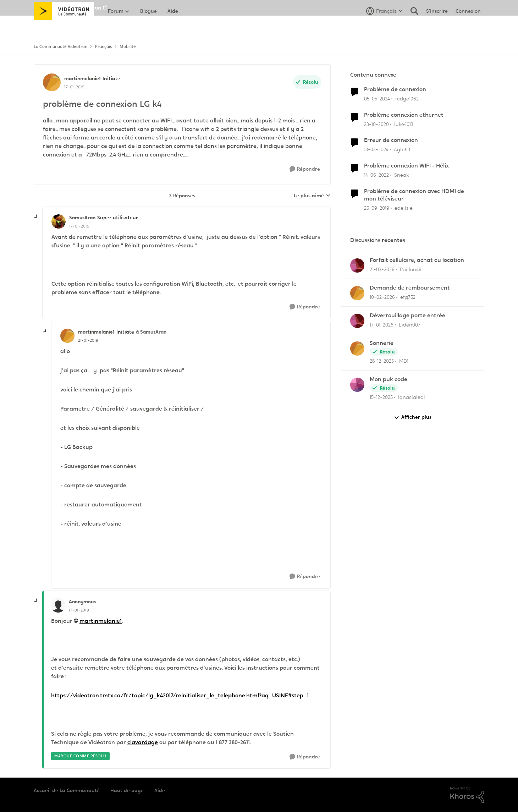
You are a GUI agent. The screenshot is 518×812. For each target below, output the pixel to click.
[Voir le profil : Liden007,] (357, 321)
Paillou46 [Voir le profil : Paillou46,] (411, 269)
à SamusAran (151, 332)
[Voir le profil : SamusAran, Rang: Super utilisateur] (59, 221)
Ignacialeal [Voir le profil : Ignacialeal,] (412, 397)
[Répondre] (305, 169)
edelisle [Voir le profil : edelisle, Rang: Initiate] (404, 208)
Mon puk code (388, 379)
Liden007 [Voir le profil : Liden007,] (410, 325)
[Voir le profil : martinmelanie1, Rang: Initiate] (52, 82)
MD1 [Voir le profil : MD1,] (404, 361)
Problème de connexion (395, 89)
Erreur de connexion (391, 140)
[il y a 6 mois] (382, 325)
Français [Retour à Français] (103, 46)
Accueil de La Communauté (67, 790)
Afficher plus (413, 417)
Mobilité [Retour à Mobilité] (128, 46)
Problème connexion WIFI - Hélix (406, 166)
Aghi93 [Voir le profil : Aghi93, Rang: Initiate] (402, 149)
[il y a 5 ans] (376, 124)
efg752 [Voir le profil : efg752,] (408, 297)
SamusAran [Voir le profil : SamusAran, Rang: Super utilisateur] (82, 218)
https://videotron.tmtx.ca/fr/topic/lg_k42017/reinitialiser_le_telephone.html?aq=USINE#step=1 (180, 695)
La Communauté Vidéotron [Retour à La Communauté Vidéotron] (60, 46)
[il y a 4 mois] (382, 270)
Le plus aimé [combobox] (312, 196)
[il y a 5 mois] (382, 297)
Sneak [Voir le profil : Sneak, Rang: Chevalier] (401, 175)
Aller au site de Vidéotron (68, 8)
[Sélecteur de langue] (384, 27)
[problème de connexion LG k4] (79, 226)
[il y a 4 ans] (376, 175)
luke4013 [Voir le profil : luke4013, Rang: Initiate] (404, 124)
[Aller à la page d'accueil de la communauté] (64, 27)
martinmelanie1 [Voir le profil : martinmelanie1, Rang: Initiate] (82, 78)
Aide (160, 790)
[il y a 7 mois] (381, 397)
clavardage (143, 742)
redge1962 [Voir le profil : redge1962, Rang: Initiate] (407, 99)
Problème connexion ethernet (404, 115)
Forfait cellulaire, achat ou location (417, 260)
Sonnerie (382, 343)
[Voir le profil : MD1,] (357, 349)
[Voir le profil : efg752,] (357, 293)
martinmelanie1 (101, 621)
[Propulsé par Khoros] (467, 795)
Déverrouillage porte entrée (407, 316)
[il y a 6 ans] (377, 208)
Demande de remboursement (410, 288)
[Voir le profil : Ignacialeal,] (357, 385)
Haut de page (127, 790)
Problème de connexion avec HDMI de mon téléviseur (414, 195)
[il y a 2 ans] (377, 99)
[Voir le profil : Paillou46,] (357, 265)
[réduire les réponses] (36, 217)
